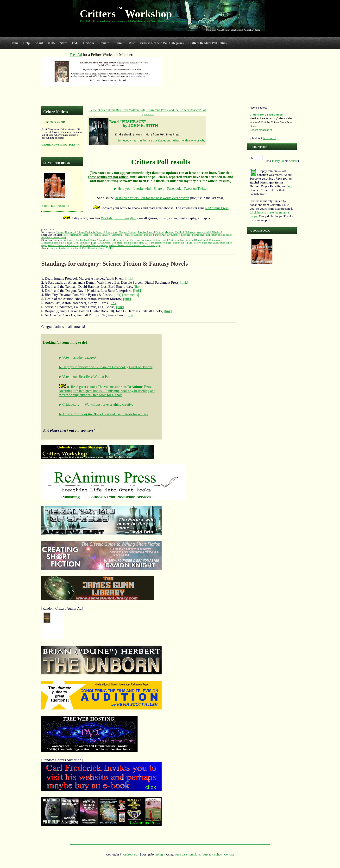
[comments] (131, 295)
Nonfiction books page (53, 237)
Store (64, 43)
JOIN (51, 43)
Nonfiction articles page (219, 235)
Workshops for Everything (120, 218)
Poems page (199, 235)
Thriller (179, 232)
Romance (70, 232)
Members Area (214, 30)
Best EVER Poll (78, 248)
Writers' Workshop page (95, 245)
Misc (132, 43)
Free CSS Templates (188, 854)
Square (293, 161)
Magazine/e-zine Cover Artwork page (132, 240)
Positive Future (146, 232)
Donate (104, 43)
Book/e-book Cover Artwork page (94, 240)
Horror (60, 232)
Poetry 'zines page (203, 243)
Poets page (174, 240)
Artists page (188, 240)
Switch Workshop (232, 30)
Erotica (160, 232)
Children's (190, 232)
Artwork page (67, 240)
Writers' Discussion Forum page (65, 245)
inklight (160, 854)
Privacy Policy (212, 854)
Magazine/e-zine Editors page (57, 243)
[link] (129, 278)
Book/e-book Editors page (209, 240)
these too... (269, 138)
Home (14, 43)
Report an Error (252, 30)
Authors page (160, 240)
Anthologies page (182, 235)
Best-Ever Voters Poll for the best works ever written (152, 198)
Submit (119, 43)
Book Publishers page (85, 243)
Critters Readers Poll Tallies (207, 43)
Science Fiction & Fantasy (91, 232)
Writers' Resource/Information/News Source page (135, 245)
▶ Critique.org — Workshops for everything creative (96, 404)
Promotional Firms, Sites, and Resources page (148, 243)
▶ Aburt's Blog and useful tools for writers (103, 414)
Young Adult (203, 232)
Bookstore (117, 243)
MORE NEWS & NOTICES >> (61, 145)
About (39, 43)
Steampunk (111, 232)
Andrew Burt (131, 854)
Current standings (59, 248)
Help (26, 43)
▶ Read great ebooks (78, 387)
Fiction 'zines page (183, 243)
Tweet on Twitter (196, 189)
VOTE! (110, 248)
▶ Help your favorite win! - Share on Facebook (147, 189)
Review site (104, 243)
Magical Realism (128, 232)
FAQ (75, 43)
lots (290, 186)
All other (216, 232)
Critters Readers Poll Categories (162, 43)
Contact (229, 854)
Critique (89, 43)
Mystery (169, 232)
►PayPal (278, 161)
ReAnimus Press (217, 208)
